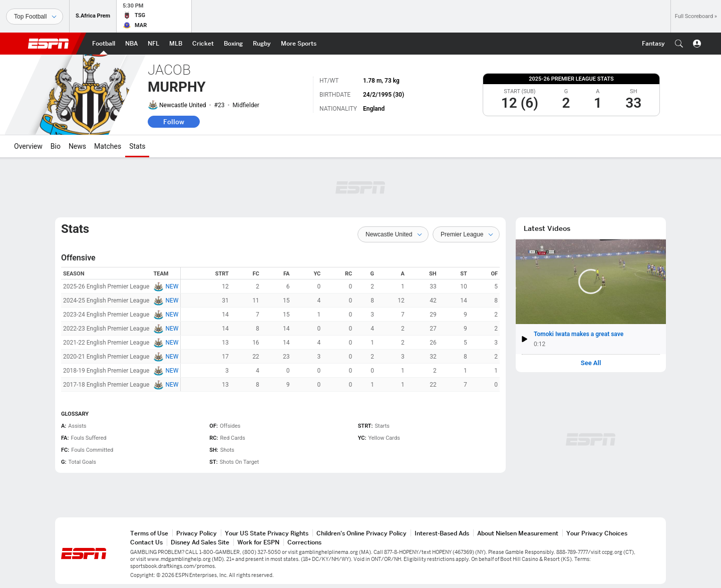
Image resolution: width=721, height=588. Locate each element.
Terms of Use (149, 533)
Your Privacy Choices (597, 533)
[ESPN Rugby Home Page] (262, 44)
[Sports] (35, 17)
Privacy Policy (197, 533)
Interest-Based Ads (442, 533)
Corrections (304, 542)
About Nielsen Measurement (518, 533)
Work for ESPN (258, 542)
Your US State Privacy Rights (267, 533)
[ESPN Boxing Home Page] (233, 44)
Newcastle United (183, 105)
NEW (172, 286)
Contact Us (146, 542)
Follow (174, 122)
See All (591, 363)
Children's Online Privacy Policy (362, 533)
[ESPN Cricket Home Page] (203, 44)
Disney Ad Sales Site (200, 542)
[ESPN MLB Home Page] (176, 44)
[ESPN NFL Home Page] (153, 44)
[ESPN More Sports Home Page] (299, 44)
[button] (679, 44)
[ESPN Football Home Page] (104, 44)
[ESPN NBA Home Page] (131, 44)
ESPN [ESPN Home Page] (49, 44)
